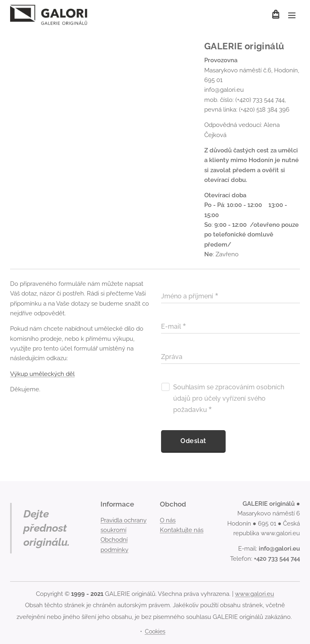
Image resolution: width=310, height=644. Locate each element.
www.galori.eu (254, 594)
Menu (292, 15)
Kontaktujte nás (182, 530)
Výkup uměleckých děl (42, 374)
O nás (168, 520)
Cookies (155, 631)
